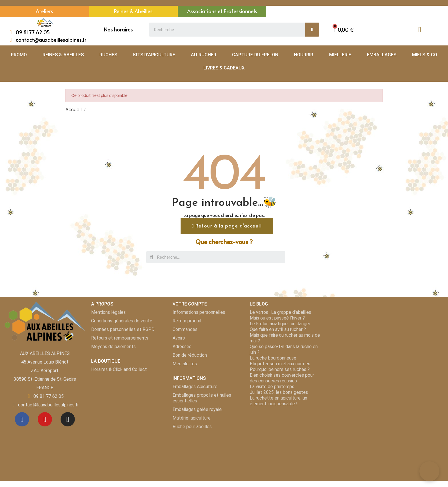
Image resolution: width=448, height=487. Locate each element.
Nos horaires (118, 29)
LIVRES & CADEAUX (224, 68)
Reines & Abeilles (133, 11)
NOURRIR (304, 55)
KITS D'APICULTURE (154, 55)
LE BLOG (259, 304)
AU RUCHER (203, 55)
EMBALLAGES (382, 55)
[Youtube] (45, 419)
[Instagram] (68, 419)
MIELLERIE (340, 55)
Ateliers (44, 11)
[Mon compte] (420, 30)
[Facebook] (22, 419)
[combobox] (224, 30)
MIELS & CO (425, 55)
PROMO (19, 55)
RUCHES (108, 55)
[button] (343, 30)
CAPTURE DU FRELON (255, 55)
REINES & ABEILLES (63, 55)
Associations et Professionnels (222, 11)
